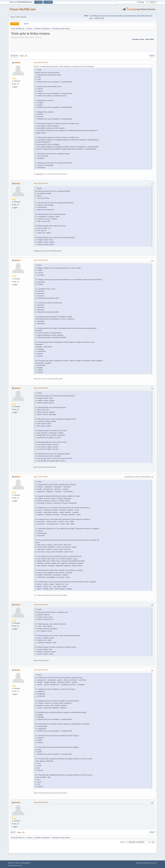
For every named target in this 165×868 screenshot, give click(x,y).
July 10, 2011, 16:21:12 (41, 62)
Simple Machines (25, 863)
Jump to (123, 842)
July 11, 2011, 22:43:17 (41, 260)
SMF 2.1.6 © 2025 (14, 863)
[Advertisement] (56, 44)
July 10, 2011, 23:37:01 (41, 183)
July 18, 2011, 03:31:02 (41, 670)
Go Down (14, 56)
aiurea (17, 63)
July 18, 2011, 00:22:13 (41, 605)
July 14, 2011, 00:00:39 (41, 388)
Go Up (13, 832)
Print (152, 56)
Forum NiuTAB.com (23, 9)
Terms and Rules (145, 863)
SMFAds (11, 865)
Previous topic (138, 39)
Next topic (150, 39)
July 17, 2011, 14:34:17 (41, 477)
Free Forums (19, 865)
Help (137, 863)
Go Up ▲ (154, 863)
